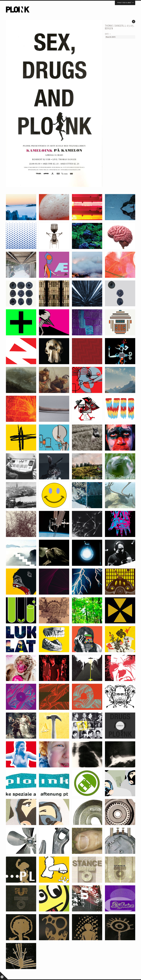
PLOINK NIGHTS (32, 10)
